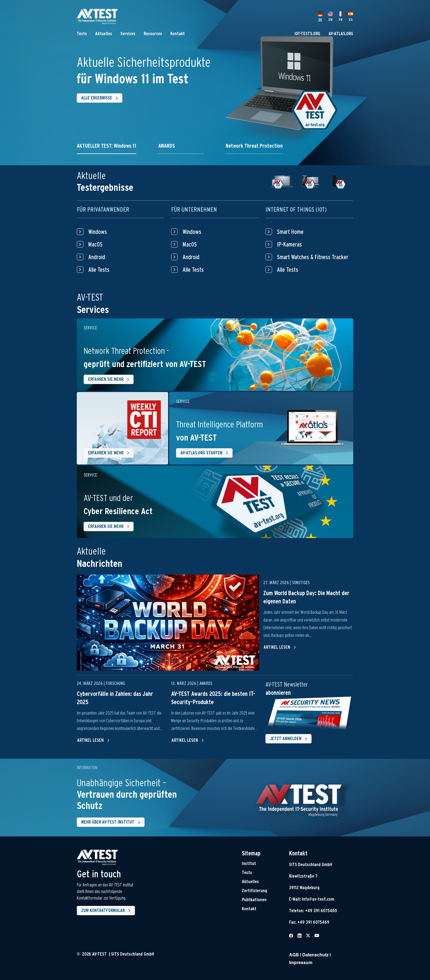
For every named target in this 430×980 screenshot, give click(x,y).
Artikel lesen (280, 647)
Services (128, 34)
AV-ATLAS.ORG (341, 34)
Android (91, 257)
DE (320, 16)
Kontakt (178, 34)
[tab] (107, 148)
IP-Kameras (284, 244)
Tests (82, 34)
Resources (153, 34)
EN (330, 16)
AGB (294, 955)
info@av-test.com (318, 899)
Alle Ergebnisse (101, 98)
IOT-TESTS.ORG (307, 34)
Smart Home (285, 232)
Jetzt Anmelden (290, 739)
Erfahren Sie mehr (110, 379)
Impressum (301, 963)
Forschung (115, 683)
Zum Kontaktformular (107, 911)
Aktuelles (104, 34)
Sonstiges (301, 583)
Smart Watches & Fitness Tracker (307, 257)
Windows (92, 232)
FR (340, 16)
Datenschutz (315, 955)
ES (351, 16)
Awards (206, 683)
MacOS (90, 244)
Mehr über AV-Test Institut (112, 822)
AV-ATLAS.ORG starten (205, 453)
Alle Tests (93, 270)
